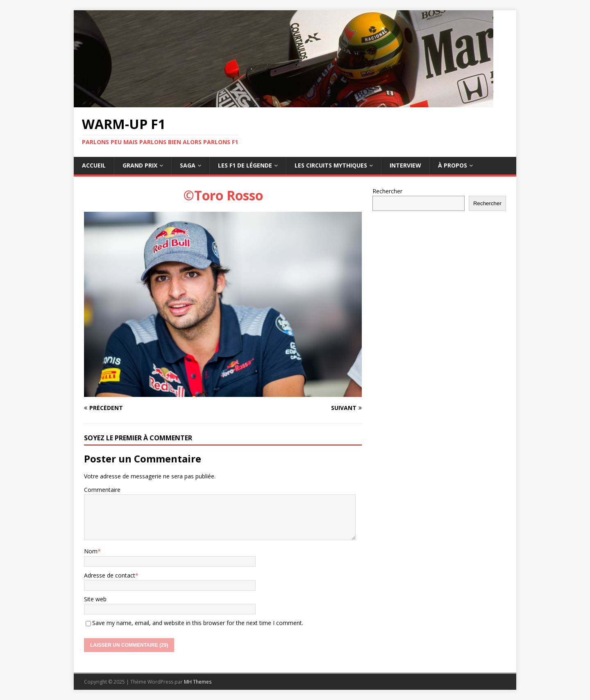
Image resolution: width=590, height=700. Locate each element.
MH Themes (198, 682)
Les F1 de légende (245, 165)
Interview (405, 165)
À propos (453, 165)
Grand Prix (140, 165)
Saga (188, 165)
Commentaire (102, 490)
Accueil (94, 165)
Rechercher (387, 191)
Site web (95, 599)
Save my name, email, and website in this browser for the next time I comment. (198, 623)
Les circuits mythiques (331, 165)
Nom (91, 551)
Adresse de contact (110, 575)
